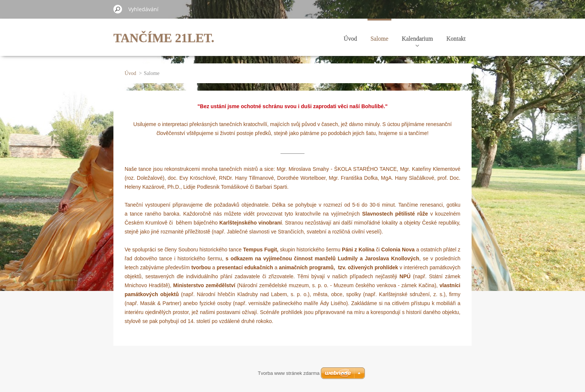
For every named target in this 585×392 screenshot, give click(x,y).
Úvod (350, 39)
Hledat (118, 9)
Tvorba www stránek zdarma (289, 373)
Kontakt (456, 39)
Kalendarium (417, 41)
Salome (379, 39)
